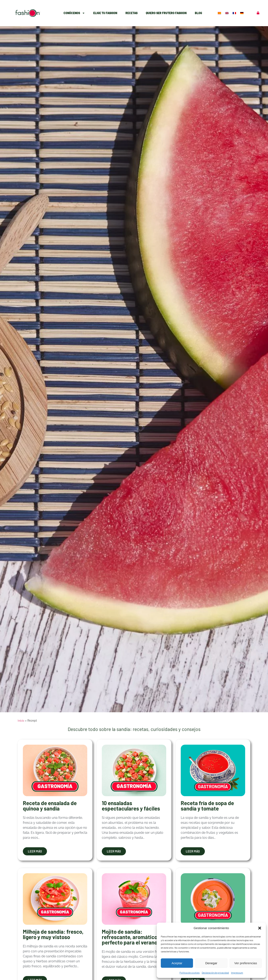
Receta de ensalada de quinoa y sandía (50, 806)
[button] (260, 928)
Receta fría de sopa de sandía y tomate (207, 806)
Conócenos (74, 13)
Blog (199, 13)
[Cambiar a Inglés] (227, 13)
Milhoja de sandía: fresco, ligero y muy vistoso (53, 934)
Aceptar (177, 963)
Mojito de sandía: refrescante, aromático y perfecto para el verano (131, 937)
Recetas (132, 13)
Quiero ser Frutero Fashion (166, 13)
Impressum (237, 973)
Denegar (211, 963)
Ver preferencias (246, 963)
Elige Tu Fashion (105, 13)
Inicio (21, 720)
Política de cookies (190, 973)
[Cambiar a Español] (220, 13)
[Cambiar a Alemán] (242, 13)
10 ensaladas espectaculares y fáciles (131, 806)
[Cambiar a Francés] (235, 13)
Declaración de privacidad (215, 973)
